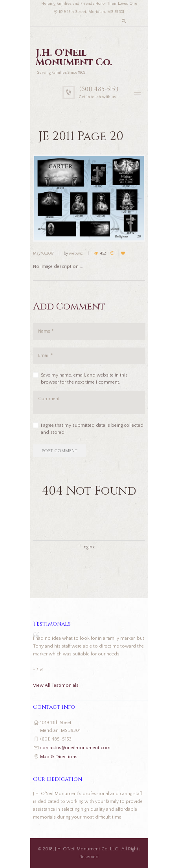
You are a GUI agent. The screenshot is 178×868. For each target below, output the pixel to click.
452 (103, 254)
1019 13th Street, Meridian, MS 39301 (92, 12)
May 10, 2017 (43, 254)
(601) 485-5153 (99, 89)
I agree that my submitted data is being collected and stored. (92, 429)
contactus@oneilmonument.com (75, 748)
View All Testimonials (56, 685)
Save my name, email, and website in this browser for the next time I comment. (84, 379)
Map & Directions (59, 757)
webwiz (76, 254)
